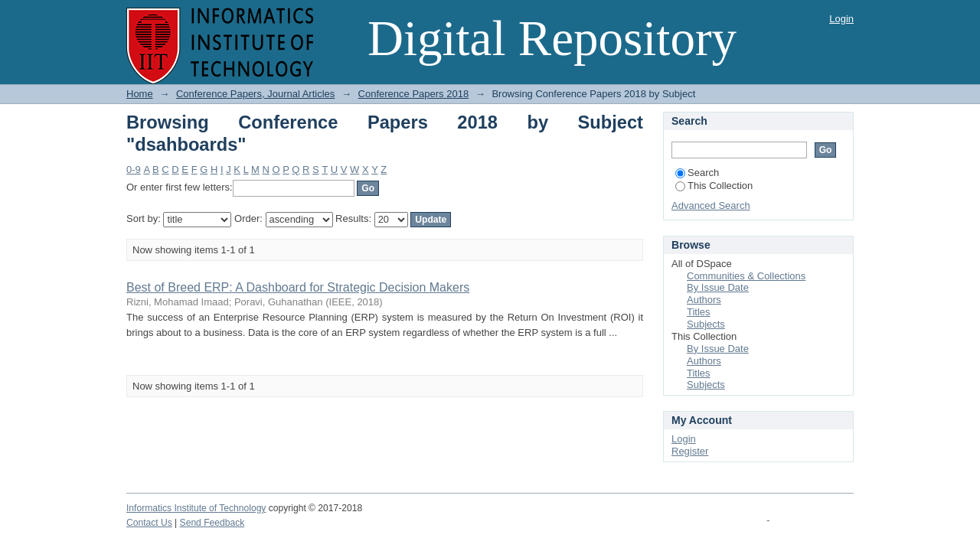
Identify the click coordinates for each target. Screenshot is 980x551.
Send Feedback (212, 523)
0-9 (134, 170)
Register (690, 451)
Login (841, 19)
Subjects (706, 324)
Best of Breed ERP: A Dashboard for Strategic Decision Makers (298, 287)
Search (697, 173)
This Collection (714, 186)
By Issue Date (718, 287)
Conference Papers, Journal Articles (255, 94)
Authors (704, 300)
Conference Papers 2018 (414, 94)
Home (140, 94)
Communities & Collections (746, 276)
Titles (699, 312)
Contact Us (149, 523)
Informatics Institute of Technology (196, 508)
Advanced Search (711, 205)
